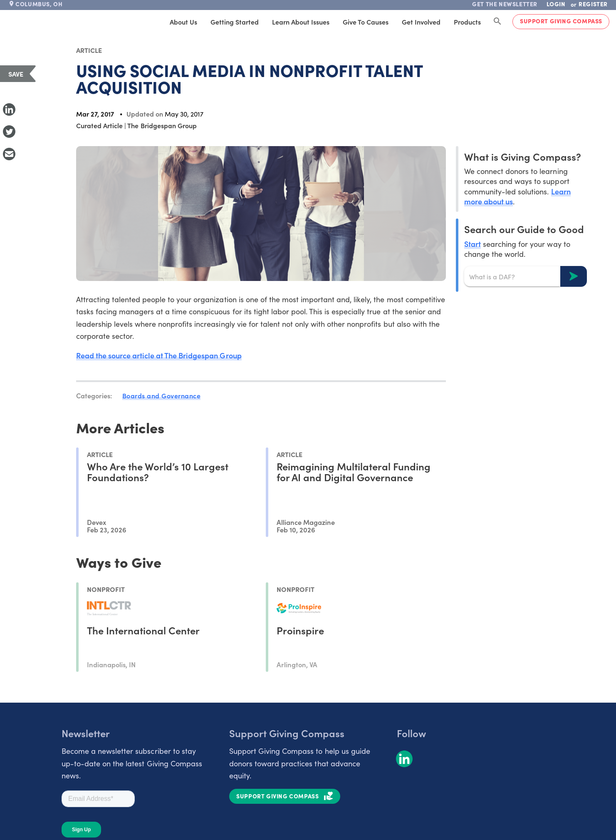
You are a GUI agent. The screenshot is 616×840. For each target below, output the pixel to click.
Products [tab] (467, 22)
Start (473, 244)
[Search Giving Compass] (497, 22)
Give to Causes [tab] (366, 22)
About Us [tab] (183, 22)
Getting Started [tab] (235, 22)
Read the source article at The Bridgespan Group (159, 355)
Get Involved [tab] (421, 22)
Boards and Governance (162, 395)
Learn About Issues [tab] (301, 22)
